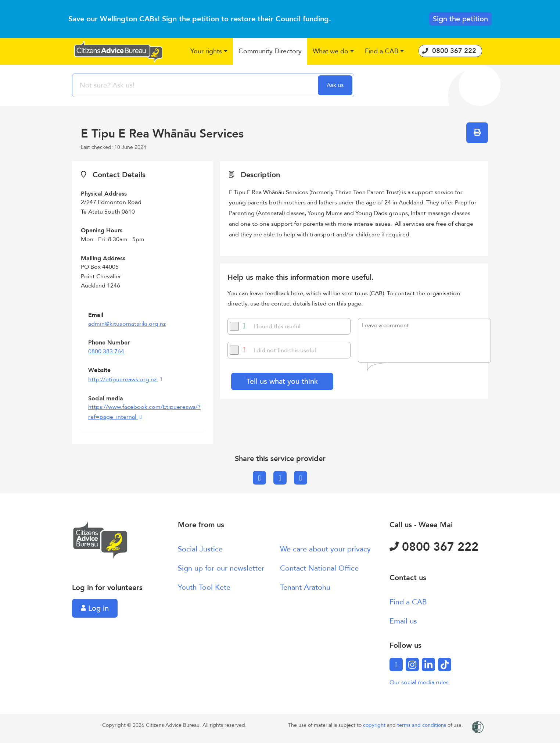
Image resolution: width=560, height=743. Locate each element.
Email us (403, 621)
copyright (375, 725)
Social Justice (200, 549)
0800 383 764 (106, 351)
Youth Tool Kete (204, 587)
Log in (95, 608)
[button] (209, 52)
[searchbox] (196, 85)
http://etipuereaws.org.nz (123, 379)
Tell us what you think (282, 381)
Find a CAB (408, 602)
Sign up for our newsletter (221, 568)
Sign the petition (460, 19)
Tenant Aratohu (305, 587)
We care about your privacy (325, 549)
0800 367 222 (434, 547)
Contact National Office (319, 568)
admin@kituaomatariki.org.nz (127, 324)
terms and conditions (422, 725)
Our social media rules (419, 682)
